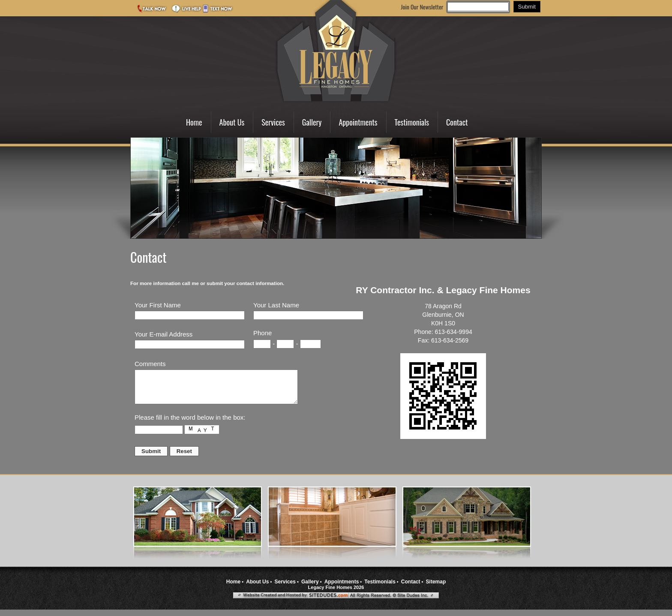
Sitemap (436, 588)
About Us (232, 122)
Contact (457, 122)
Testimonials (412, 122)
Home (194, 122)
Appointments (358, 122)
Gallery (312, 122)
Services (273, 122)
